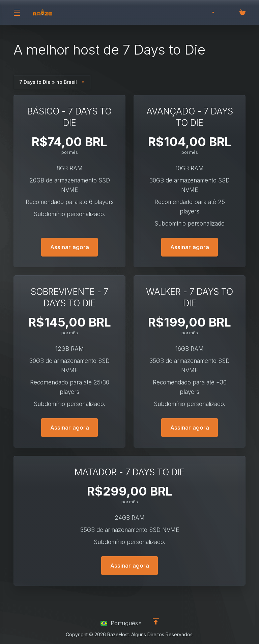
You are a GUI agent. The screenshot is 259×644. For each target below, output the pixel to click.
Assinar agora (70, 247)
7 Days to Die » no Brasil (52, 82)
